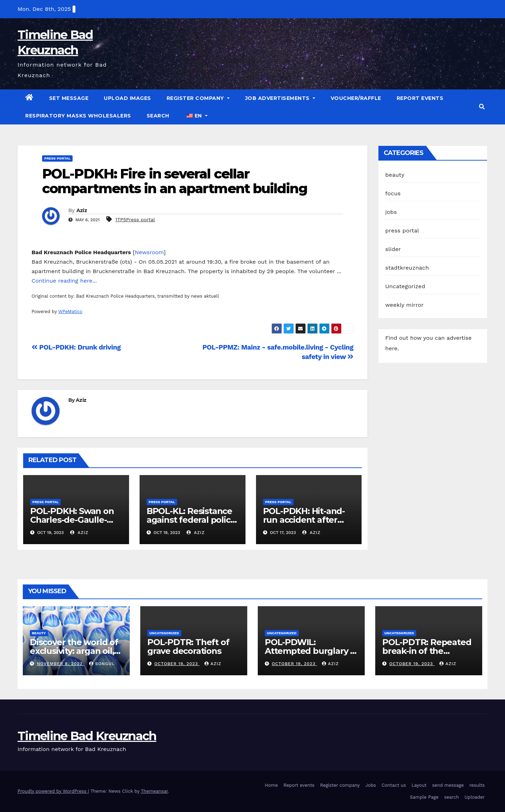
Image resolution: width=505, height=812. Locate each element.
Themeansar (154, 791)
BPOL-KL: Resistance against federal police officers (191, 520)
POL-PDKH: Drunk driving (76, 347)
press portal (57, 158)
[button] (482, 107)
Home (271, 785)
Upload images (127, 98)
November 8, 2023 (60, 664)
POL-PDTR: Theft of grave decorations (188, 647)
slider (393, 249)
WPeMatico (70, 312)
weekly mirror (405, 305)
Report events (420, 98)
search (158, 116)
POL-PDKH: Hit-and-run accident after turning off (304, 520)
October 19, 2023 (177, 664)
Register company (198, 98)
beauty (395, 175)
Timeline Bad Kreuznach (87, 736)
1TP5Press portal (135, 219)
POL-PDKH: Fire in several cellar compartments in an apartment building (175, 181)
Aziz (82, 210)
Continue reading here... (64, 281)
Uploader (475, 797)
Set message (69, 98)
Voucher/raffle (356, 98)
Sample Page (424, 797)
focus (393, 193)
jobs (391, 212)
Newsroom (149, 252)
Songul (102, 664)
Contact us (394, 785)
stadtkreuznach (407, 268)
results (477, 785)
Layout (419, 785)
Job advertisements (280, 98)
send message (448, 785)
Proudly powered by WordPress (53, 791)
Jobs (371, 785)
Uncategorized (405, 286)
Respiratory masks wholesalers (78, 116)
